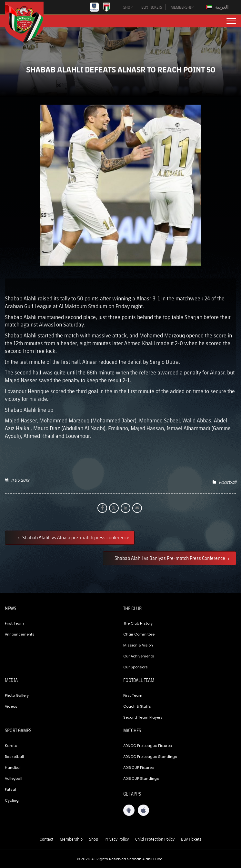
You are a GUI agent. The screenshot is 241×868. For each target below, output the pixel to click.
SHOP (128, 7)
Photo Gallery (17, 695)
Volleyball (14, 778)
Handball (13, 768)
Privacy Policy (117, 839)
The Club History (138, 623)
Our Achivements (139, 656)
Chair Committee (139, 634)
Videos (11, 706)
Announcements (20, 634)
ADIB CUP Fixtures (139, 768)
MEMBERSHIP (182, 7)
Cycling (12, 800)
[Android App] (129, 810)
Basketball (14, 757)
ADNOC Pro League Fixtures (148, 746)
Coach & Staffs (137, 706)
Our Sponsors (136, 667)
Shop (94, 839)
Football (227, 482)
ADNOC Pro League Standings (150, 757)
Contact (46, 839)
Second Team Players (143, 717)
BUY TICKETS (152, 7)
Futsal (10, 789)
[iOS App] (143, 810)
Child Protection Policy (155, 839)
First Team (14, 623)
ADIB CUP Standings (141, 778)
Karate (11, 746)
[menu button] (231, 21)
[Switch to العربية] (218, 7)
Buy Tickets (191, 839)
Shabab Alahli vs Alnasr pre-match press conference (75, 537)
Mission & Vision (138, 645)
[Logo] (29, 22)
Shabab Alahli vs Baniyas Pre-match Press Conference (170, 558)
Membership (71, 839)
